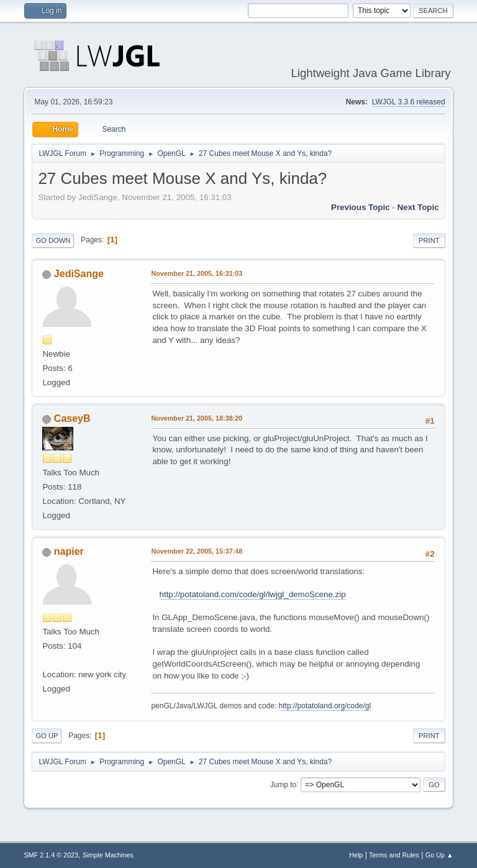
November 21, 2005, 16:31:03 (197, 273)
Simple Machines (108, 855)
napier (69, 551)
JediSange (79, 274)
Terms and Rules (394, 855)
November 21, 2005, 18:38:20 (197, 418)
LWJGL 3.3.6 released (409, 102)
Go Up (47, 736)
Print (429, 240)
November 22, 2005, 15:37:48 (197, 551)
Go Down (53, 240)
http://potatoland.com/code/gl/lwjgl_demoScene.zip (253, 594)
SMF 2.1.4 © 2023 (51, 855)
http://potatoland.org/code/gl (325, 706)
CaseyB (72, 418)
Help (356, 855)
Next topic (418, 207)
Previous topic (361, 207)
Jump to (284, 784)
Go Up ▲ (439, 855)
